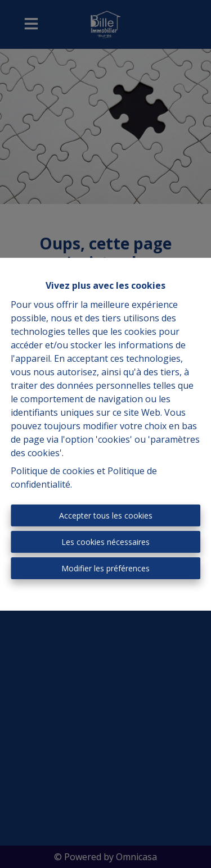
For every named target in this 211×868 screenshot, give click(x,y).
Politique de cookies (53, 471)
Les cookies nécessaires (105, 542)
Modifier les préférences (105, 568)
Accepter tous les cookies (106, 515)
